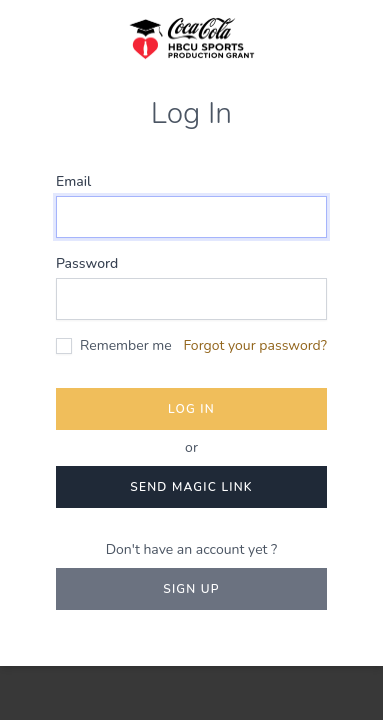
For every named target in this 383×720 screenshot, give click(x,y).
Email (73, 181)
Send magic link (191, 487)
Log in (191, 409)
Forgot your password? (255, 345)
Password (87, 263)
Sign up (191, 589)
